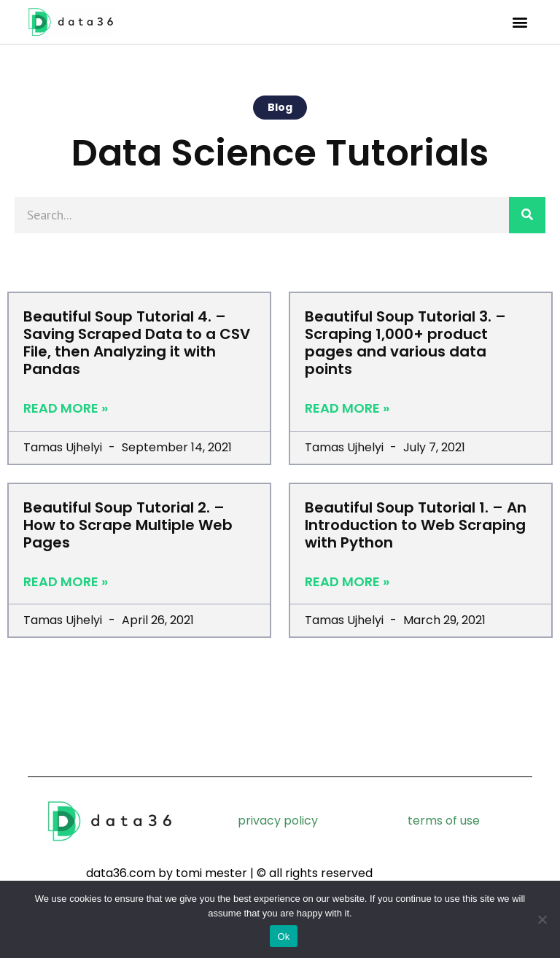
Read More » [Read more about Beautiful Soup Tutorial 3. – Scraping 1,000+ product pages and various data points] (347, 408)
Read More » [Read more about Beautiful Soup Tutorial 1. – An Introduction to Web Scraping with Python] (347, 582)
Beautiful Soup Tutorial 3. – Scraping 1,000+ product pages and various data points (405, 343)
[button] (520, 22)
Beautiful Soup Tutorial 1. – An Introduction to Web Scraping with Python (416, 525)
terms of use (444, 821)
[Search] (527, 215)
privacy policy (278, 821)
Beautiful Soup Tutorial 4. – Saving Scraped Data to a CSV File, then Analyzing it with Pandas (137, 343)
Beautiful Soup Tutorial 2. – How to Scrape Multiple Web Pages (128, 525)
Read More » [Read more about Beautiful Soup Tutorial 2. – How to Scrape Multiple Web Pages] (66, 582)
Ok (283, 936)
